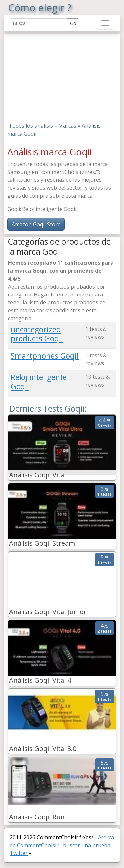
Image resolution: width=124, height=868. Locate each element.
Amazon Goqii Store (36, 224)
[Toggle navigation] (105, 23)
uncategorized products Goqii (37, 334)
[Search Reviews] (39, 23)
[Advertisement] (49, 75)
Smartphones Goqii (45, 356)
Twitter (19, 853)
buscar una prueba (87, 845)
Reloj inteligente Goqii (39, 382)
